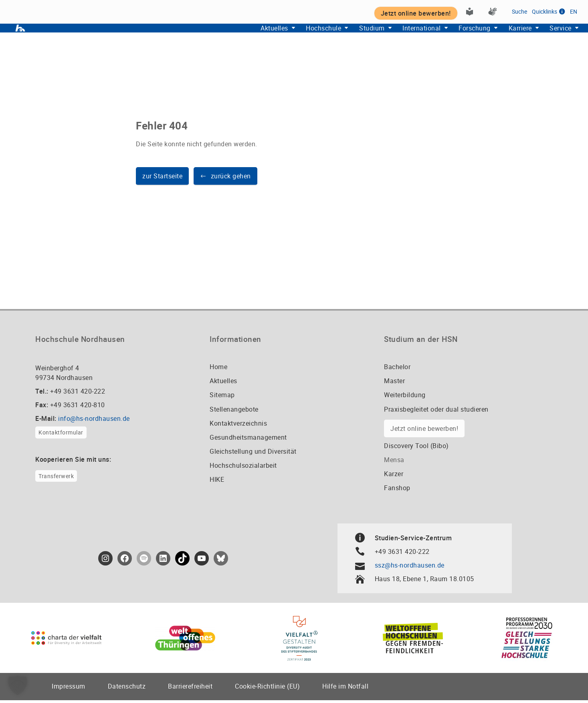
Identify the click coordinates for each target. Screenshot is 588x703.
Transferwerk (56, 479)
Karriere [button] (512, 36)
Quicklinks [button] (548, 11)
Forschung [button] (461, 36)
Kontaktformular (61, 435)
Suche (519, 11)
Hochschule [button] (295, 36)
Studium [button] (348, 36)
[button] (225, 179)
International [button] (403, 36)
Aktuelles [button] (240, 36)
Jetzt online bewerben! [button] (416, 12)
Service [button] (557, 36)
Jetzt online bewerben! (424, 431)
